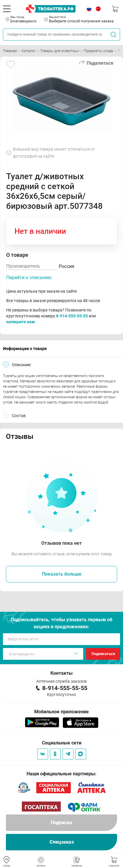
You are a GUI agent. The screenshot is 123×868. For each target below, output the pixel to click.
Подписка (61, 823)
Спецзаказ (62, 842)
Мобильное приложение (61, 712)
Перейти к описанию (29, 278)
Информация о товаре (25, 349)
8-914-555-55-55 (72, 316)
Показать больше (62, 574)
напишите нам (20, 322)
